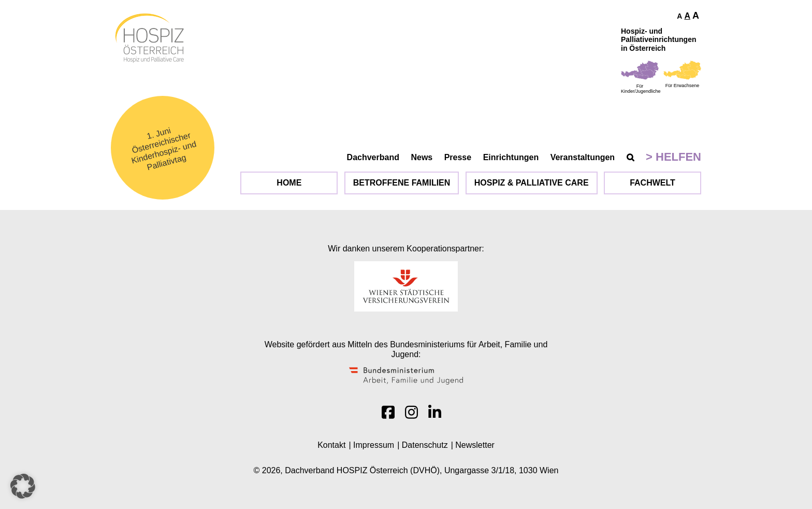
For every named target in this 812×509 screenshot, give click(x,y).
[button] (23, 486)
